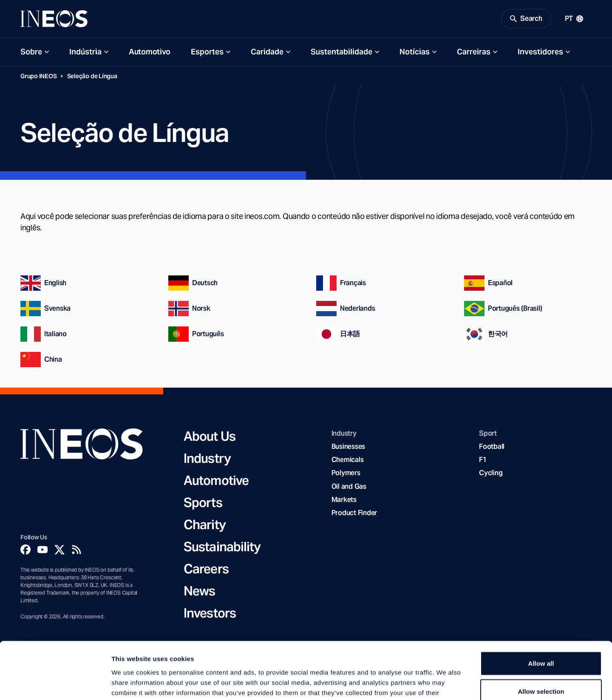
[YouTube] (42, 550)
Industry (207, 458)
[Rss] (76, 550)
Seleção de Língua (92, 76)
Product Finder (354, 513)
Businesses (348, 446)
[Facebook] (25, 550)
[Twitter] (59, 550)
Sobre (31, 52)
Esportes (207, 52)
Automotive (216, 480)
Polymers (346, 473)
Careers (206, 569)
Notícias (415, 52)
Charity (205, 524)
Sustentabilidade (341, 52)
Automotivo (150, 52)
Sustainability (222, 547)
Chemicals (348, 460)
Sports (203, 502)
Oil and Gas (349, 486)
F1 (483, 460)
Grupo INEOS (39, 76)
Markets (344, 500)
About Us (210, 436)
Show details (446, 683)
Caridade (267, 52)
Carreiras (474, 52)
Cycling (491, 473)
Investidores (540, 52)
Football (492, 446)
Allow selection (541, 638)
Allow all (541, 610)
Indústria (85, 52)
